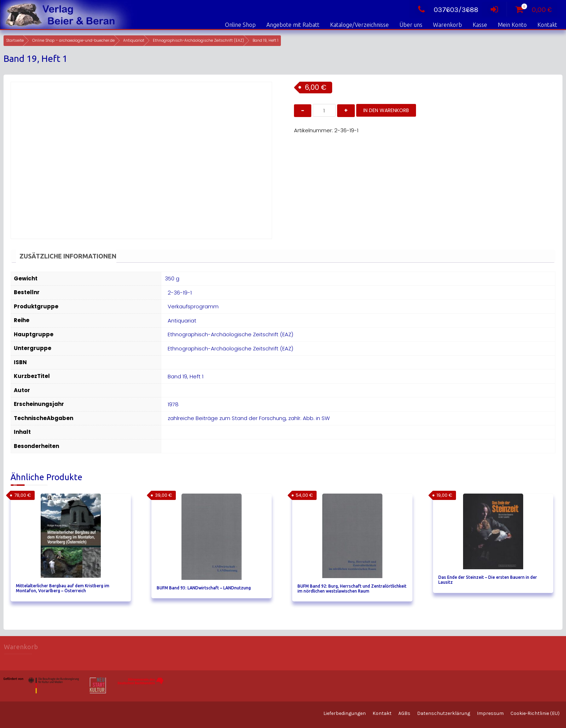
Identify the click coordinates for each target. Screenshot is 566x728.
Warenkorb (447, 25)
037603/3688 (446, 10)
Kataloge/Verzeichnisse (359, 25)
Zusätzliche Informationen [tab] (68, 256)
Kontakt (547, 25)
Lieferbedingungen (345, 713)
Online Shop (240, 25)
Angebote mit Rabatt (293, 25)
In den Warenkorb (386, 110)
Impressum (490, 713)
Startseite (15, 40)
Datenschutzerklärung (444, 713)
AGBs (404, 713)
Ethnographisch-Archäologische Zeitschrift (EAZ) (198, 40)
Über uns (411, 25)
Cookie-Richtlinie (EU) (535, 713)
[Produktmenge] (324, 110)
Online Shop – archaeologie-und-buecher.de (73, 40)
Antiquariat (134, 40)
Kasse (480, 25)
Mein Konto (512, 25)
